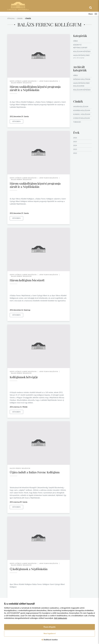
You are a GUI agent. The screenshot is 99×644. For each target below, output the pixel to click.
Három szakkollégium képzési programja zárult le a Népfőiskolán (35, 88)
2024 (75, 145)
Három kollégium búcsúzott (27, 280)
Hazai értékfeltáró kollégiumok (81, 57)
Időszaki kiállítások (82, 79)
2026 (75, 138)
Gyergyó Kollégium (81, 118)
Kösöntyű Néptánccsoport (80, 46)
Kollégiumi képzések (82, 51)
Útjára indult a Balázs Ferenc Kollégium (35, 472)
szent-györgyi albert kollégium (23, 81)
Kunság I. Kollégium (82, 114)
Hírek (76, 41)
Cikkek (20, 18)
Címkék (28, 18)
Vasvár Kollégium (81, 107)
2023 (75, 149)
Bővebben (16, 121)
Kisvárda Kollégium (82, 110)
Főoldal (11, 18)
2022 (75, 153)
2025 (75, 142)
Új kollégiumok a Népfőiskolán (29, 569)
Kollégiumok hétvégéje (24, 377)
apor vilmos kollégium (49, 81)
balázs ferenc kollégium (21, 83)
